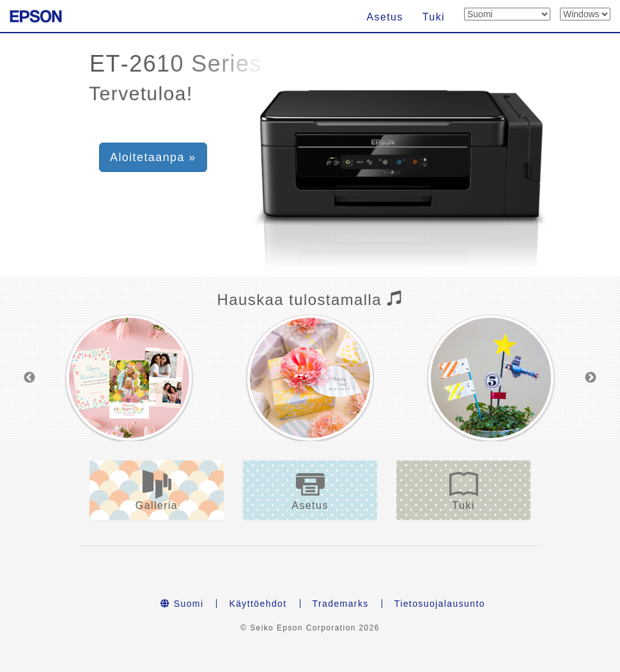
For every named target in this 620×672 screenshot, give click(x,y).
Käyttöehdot (258, 604)
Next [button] (591, 378)
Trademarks (341, 604)
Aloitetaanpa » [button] (153, 157)
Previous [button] (29, 378)
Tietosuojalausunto (440, 604)
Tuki (434, 17)
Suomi (182, 604)
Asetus (384, 17)
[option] (129, 378)
